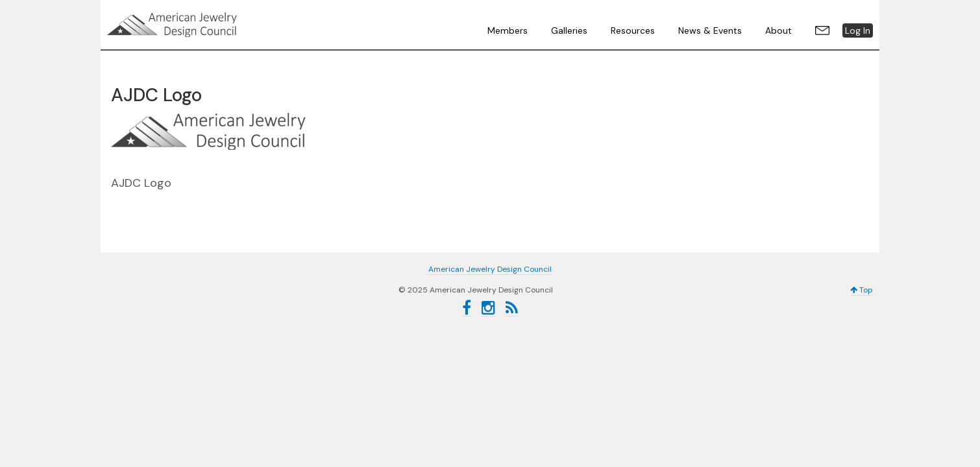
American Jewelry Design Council (204, 25)
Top (862, 290)
